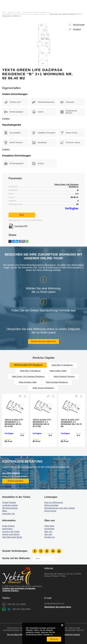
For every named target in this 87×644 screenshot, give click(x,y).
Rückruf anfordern (16, 481)
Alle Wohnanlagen (10, 508)
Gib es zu (54, 639)
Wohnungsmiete (51, 505)
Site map (48, 534)
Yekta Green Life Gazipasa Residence (36, 12)
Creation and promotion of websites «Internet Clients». (19, 590)
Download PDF (21, 226)
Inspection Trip (9, 514)
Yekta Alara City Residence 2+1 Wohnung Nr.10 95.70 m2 (42, 423)
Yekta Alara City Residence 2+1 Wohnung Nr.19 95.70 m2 (14, 423)
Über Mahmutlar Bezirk (12, 537)
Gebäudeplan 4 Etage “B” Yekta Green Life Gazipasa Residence (25, 14)
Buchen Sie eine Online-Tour (43, 341)
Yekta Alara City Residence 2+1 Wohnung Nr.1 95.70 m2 (71, 423)
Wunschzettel (79, 25)
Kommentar (49, 529)
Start (4, 12)
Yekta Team (49, 526)
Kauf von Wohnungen (54, 502)
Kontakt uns (50, 537)
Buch (22, 215)
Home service (50, 511)
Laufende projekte (10, 505)
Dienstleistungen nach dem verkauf (60, 508)
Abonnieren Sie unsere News (58, 607)
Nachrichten (7, 529)
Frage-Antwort (8, 526)
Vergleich (77, 29)
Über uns (48, 532)
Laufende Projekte (14, 12)
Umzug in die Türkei (11, 532)
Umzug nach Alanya (11, 534)
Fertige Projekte (9, 502)
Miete (5, 511)
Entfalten (6, 119)
